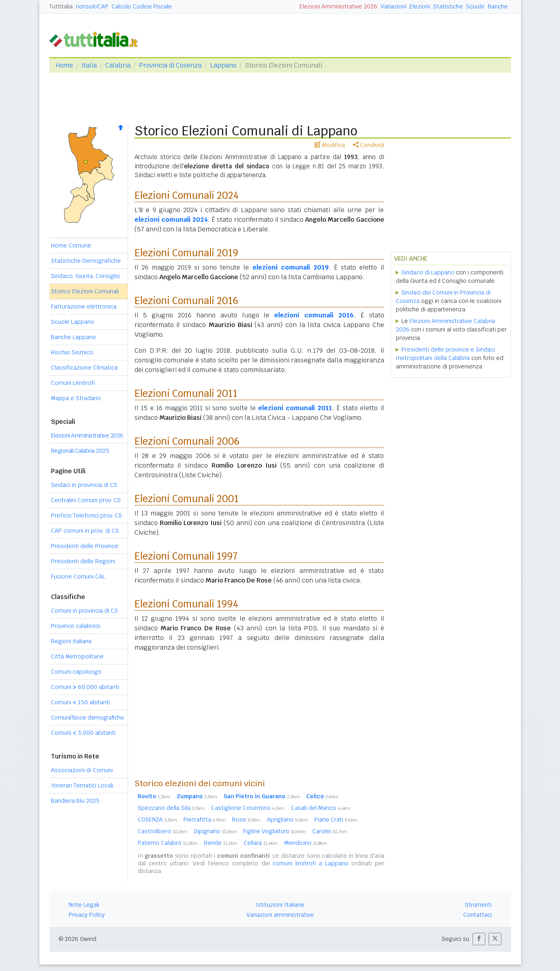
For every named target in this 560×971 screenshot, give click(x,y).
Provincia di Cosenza (170, 65)
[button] (479, 939)
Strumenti (478, 905)
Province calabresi (76, 626)
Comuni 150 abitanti (80, 702)
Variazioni (393, 6)
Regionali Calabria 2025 (80, 451)
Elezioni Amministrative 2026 (338, 6)
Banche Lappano (73, 337)
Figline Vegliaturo (275, 831)
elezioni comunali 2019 (291, 267)
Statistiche (448, 6)
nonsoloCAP (92, 6)
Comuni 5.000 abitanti (83, 733)
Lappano (223, 65)
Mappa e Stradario (76, 398)
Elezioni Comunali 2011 (186, 394)
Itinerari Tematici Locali (82, 785)
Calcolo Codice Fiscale (142, 6)
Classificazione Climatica (84, 368)
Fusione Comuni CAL (78, 576)
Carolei (330, 831)
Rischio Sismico (72, 352)
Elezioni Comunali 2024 (187, 195)
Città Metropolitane (77, 656)
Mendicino (306, 843)
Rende (221, 843)
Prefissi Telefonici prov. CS (87, 515)
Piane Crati (336, 820)
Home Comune (71, 245)
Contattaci (478, 915)
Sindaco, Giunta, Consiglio (86, 276)
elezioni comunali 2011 (295, 408)
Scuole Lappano (73, 322)
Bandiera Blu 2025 (75, 801)
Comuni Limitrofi (73, 383)
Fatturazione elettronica (84, 307)
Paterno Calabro (168, 843)
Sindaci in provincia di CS (84, 485)
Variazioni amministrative (280, 915)
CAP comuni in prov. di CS (85, 531)
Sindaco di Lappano (428, 272)
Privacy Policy (87, 915)
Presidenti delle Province (85, 546)
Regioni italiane (71, 641)
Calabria (118, 65)
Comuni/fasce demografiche (88, 718)
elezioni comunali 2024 (171, 220)
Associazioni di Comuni (82, 770)
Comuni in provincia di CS (85, 611)
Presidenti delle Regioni (83, 561)
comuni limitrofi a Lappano (311, 863)
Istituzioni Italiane (280, 905)
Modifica (330, 145)
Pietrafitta (205, 820)
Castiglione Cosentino (248, 808)
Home (64, 65)
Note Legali (84, 905)
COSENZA (157, 820)
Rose (246, 820)
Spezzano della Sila (171, 808)
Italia (89, 65)
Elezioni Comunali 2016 (186, 301)
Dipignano (215, 831)
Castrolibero (163, 831)
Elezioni (420, 6)
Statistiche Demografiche (86, 261)
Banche (498, 6)
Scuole (475, 6)
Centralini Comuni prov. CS (86, 500)
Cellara (261, 843)
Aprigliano (287, 820)
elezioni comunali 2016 (314, 315)
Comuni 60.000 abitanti (85, 687)
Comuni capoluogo (76, 672)
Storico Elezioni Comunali (85, 291)
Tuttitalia (61, 6)
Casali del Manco (321, 808)
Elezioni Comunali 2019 (186, 253)
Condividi (369, 145)
